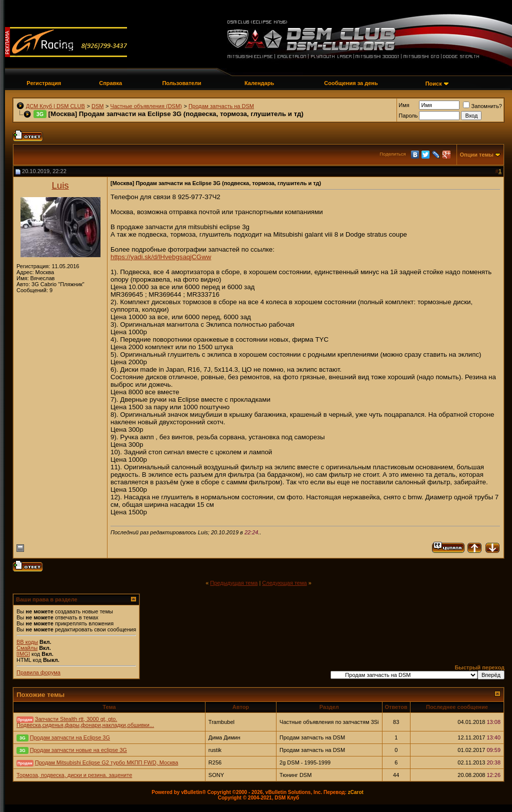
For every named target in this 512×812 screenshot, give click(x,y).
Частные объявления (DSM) (146, 106)
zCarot (356, 792)
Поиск (434, 84)
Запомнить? (482, 106)
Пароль (408, 116)
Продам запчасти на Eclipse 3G (70, 737)
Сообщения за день (351, 83)
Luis (60, 185)
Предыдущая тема (234, 583)
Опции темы (477, 155)
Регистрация (44, 83)
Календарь (259, 83)
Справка (110, 83)
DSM (97, 106)
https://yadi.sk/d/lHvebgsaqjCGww (161, 257)
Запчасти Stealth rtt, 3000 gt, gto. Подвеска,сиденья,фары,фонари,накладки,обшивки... (85, 722)
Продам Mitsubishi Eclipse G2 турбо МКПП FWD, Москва (107, 762)
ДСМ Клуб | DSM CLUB (55, 106)
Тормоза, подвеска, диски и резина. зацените (74, 775)
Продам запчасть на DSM (221, 106)
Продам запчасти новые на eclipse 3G (78, 750)
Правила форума (38, 672)
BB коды (27, 642)
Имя (404, 105)
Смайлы (27, 648)
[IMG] (23, 654)
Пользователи (181, 83)
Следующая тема (284, 583)
